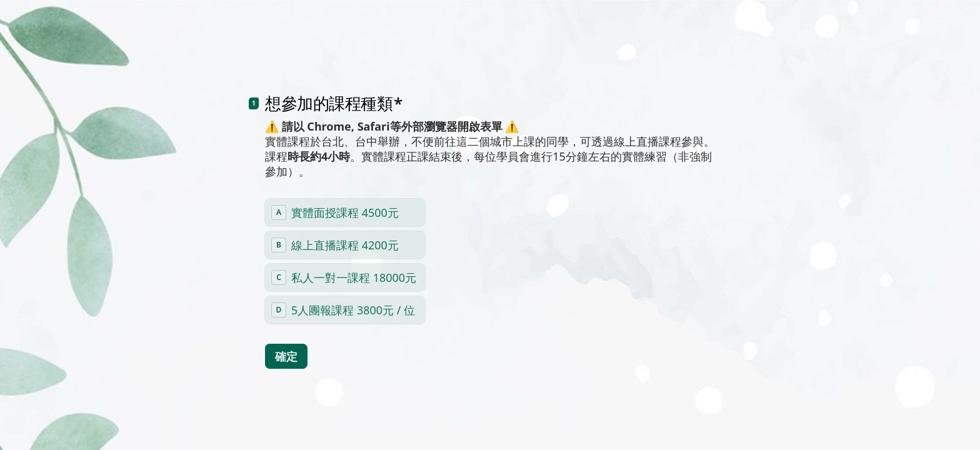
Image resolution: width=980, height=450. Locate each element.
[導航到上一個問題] (821, 420)
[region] (122, 408)
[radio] (345, 194)
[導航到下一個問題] (842, 420)
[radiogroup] (345, 243)
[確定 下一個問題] (286, 338)
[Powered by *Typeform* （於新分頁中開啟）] (909, 420)
